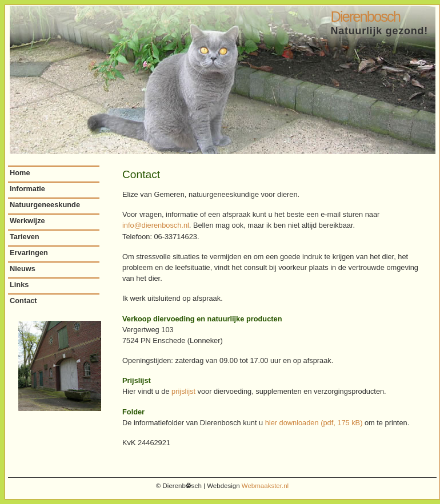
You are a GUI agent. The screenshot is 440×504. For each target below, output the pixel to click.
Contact (23, 301)
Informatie (27, 189)
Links (19, 285)
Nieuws (23, 269)
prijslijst (183, 391)
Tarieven (25, 237)
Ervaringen (29, 253)
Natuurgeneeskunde (45, 205)
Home (20, 173)
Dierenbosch (365, 17)
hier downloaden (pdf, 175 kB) (314, 423)
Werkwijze (27, 221)
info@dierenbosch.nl (156, 225)
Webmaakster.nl (265, 486)
